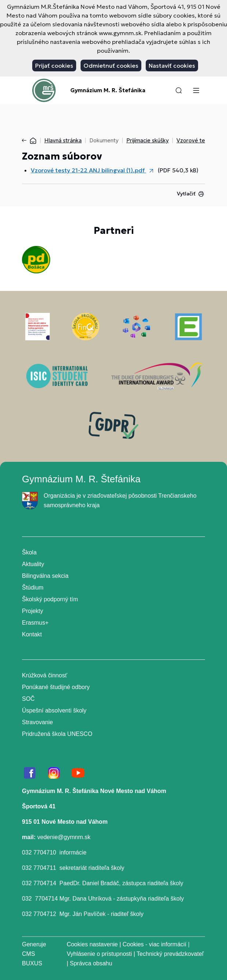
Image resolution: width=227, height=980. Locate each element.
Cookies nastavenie (92, 944)
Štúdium (33, 588)
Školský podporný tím (50, 599)
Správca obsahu (91, 963)
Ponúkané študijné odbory (56, 687)
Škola (29, 552)
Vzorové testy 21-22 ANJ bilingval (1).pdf (88, 170)
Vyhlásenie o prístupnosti (99, 954)
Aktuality (33, 564)
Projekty (33, 611)
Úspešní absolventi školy (54, 710)
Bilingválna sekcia (45, 576)
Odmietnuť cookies (111, 66)
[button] (179, 90)
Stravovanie (38, 722)
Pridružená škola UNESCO (57, 734)
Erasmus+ (35, 623)
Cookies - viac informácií (155, 944)
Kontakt (32, 634)
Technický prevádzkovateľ (170, 954)
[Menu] (196, 90)
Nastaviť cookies (172, 66)
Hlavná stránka (63, 140)
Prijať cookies (54, 66)
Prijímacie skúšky (148, 140)
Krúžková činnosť (44, 675)
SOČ (28, 699)
